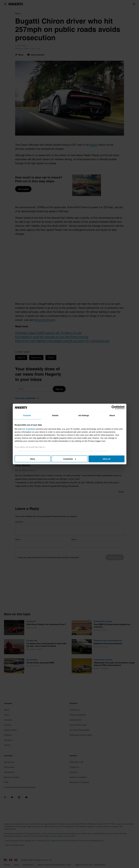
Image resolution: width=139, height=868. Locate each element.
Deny (33, 459)
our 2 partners (29, 429)
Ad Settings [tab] (84, 415)
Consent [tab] (27, 415)
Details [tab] (55, 415)
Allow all (106, 459)
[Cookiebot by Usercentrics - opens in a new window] (113, 408)
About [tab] (112, 415)
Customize (70, 459)
